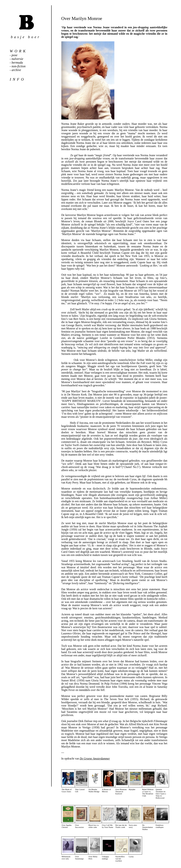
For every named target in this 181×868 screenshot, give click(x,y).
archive (16, 70)
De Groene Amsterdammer (95, 759)
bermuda (17, 63)
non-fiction (19, 66)
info (18, 79)
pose (15, 55)
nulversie (17, 59)
